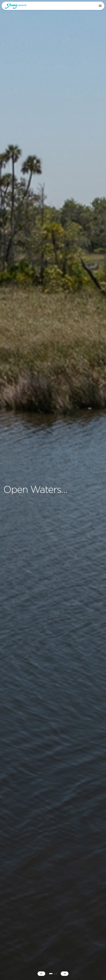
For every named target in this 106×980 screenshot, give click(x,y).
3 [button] (56, 974)
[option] (53, 490)
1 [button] (51, 974)
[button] (100, 6)
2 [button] (54, 974)
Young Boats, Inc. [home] (15, 6)
